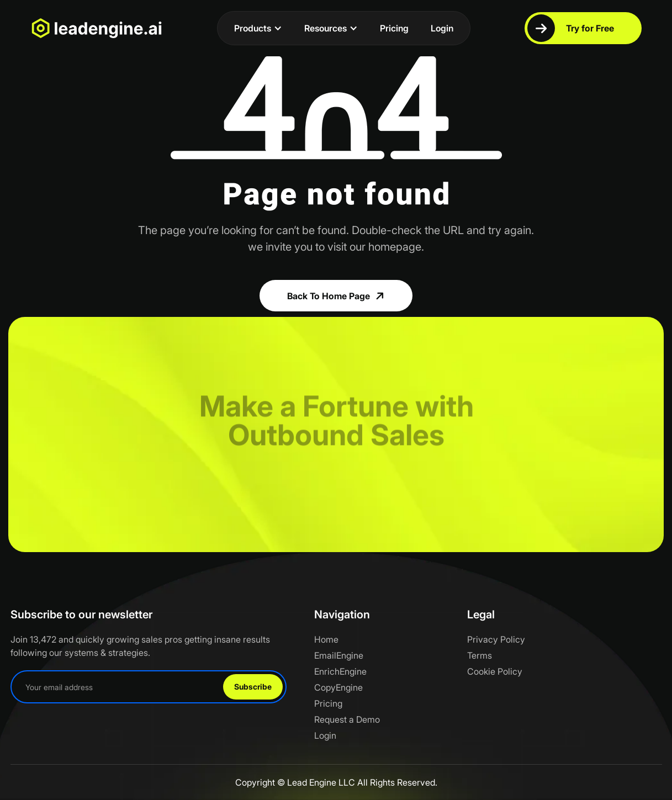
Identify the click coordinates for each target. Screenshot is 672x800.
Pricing (394, 28)
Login (442, 28)
